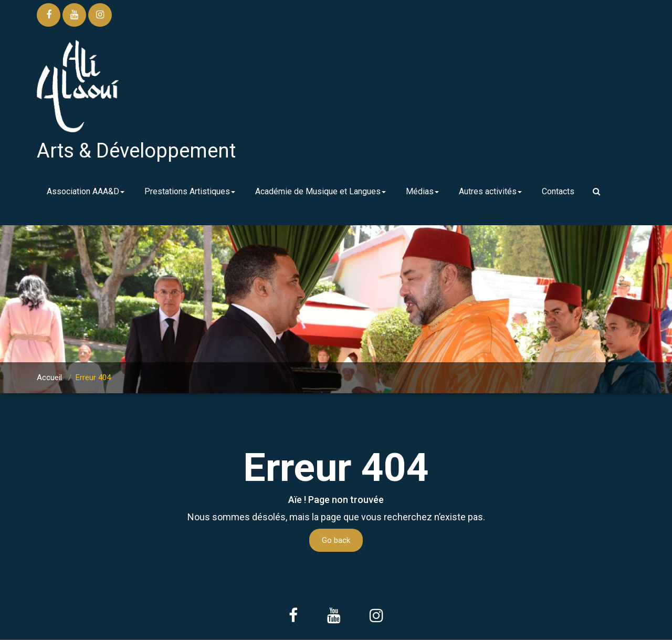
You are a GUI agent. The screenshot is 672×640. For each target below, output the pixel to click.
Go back (336, 540)
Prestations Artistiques (190, 191)
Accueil (49, 377)
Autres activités (490, 191)
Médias (422, 191)
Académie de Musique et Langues (321, 191)
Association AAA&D (86, 191)
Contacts (558, 191)
